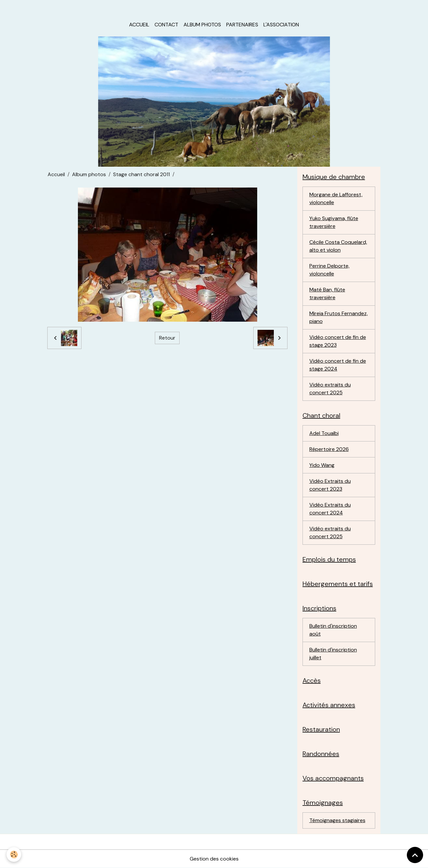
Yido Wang (322, 465)
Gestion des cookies (214, 859)
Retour (167, 338)
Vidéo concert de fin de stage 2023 (338, 341)
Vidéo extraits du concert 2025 (330, 389)
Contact (166, 25)
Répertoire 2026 (329, 449)
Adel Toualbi (324, 433)
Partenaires (242, 25)
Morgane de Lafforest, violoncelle (336, 198)
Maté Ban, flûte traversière (327, 294)
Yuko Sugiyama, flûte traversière (334, 222)
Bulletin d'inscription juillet (333, 654)
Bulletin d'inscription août (333, 630)
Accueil (139, 25)
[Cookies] (14, 854)
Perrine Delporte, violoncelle (329, 270)
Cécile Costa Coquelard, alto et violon (338, 246)
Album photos (202, 25)
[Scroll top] (415, 855)
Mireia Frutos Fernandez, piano (339, 317)
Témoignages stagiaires (337, 820)
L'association (281, 25)
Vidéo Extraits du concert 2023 (330, 485)
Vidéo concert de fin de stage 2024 (338, 365)
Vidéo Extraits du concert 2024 (330, 509)
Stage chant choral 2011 (141, 174)
